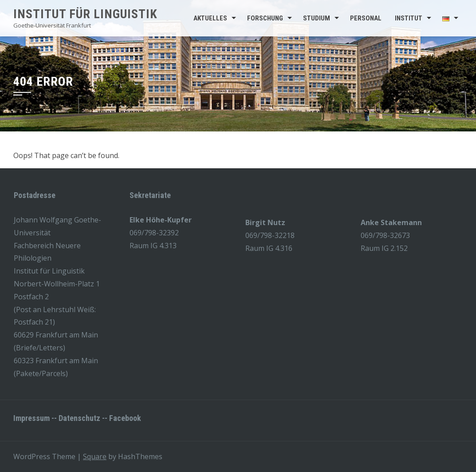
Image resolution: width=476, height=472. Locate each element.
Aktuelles (210, 18)
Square (95, 456)
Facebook (125, 418)
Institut (409, 18)
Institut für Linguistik (85, 14)
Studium (317, 18)
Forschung (265, 18)
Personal (366, 18)
